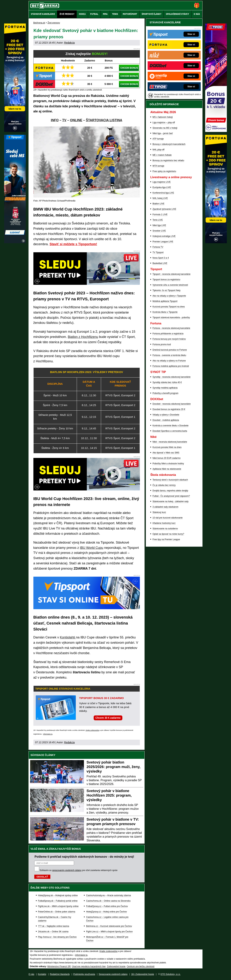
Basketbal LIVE (160, 263)
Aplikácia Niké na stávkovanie (167, 469)
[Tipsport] (15, 242)
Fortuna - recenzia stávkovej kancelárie (171, 328)
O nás (31, 974)
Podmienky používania (84, 974)
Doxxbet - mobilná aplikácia (166, 420)
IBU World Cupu (92, 548)
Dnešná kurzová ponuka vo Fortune (170, 350)
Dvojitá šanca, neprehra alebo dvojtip (170, 491)
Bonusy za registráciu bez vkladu (168, 160)
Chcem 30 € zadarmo (108, 718)
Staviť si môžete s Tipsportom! (73, 244)
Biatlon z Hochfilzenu (83, 337)
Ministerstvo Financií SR (59, 966)
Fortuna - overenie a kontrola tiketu (169, 355)
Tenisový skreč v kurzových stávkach (170, 480)
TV (64, 120)
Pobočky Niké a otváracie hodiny (168, 464)
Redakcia (69, 43)
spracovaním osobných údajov (67, 870)
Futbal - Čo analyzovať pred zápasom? (171, 496)
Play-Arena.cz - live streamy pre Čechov (57, 937)
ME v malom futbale (162, 155)
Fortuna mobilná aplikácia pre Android (171, 366)
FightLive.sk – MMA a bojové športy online (58, 906)
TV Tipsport (158, 252)
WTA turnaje (158, 166)
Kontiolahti (68, 637)
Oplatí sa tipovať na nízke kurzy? (168, 534)
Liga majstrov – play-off (164, 123)
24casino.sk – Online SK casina (53, 932)
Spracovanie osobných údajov (113, 974)
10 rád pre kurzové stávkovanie (168, 518)
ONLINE (76, 120)
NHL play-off (158, 150)
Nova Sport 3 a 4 (161, 258)
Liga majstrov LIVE (162, 182)
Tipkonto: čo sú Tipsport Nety (166, 290)
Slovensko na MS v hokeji (165, 128)
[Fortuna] (216, 242)
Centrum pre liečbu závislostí (141, 966)
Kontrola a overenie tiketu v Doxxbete (170, 426)
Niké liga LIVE (159, 225)
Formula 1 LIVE (160, 215)
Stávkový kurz (159, 512)
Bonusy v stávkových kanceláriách (169, 144)
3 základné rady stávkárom (165, 507)
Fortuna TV (158, 247)
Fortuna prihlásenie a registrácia (168, 334)
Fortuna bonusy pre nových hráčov (169, 339)
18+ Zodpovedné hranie (143, 974)
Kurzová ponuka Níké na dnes (167, 447)
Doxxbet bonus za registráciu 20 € (169, 409)
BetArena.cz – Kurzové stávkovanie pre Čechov (109, 926)
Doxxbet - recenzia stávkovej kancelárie (172, 404)
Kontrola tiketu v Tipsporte (165, 312)
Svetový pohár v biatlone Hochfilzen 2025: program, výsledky (109, 795)
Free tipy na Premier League (166, 539)
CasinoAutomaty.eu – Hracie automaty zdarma (108, 895)
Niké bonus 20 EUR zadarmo (166, 458)
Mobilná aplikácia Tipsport (165, 301)
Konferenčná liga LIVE (163, 193)
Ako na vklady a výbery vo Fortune (169, 361)
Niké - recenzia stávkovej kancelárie (170, 442)
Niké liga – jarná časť (163, 133)
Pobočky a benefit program (165, 393)
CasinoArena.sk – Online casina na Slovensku (108, 901)
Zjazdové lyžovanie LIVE (164, 209)
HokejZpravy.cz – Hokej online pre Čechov (106, 912)
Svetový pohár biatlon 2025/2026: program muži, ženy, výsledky (114, 767)
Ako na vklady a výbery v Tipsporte (169, 296)
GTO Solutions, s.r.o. (170, 974)
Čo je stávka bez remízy (164, 485)
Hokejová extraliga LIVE (164, 236)
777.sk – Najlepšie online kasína (54, 926)
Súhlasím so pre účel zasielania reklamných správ (79, 870)
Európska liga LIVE (162, 187)
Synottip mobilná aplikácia (165, 388)
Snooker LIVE (159, 231)
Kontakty (42, 974)
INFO (55, 120)
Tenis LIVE (158, 220)
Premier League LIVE (163, 242)
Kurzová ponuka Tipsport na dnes (169, 307)
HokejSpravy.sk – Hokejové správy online (58, 895)
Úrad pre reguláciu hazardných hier (89, 966)
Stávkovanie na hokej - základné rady (170, 501)
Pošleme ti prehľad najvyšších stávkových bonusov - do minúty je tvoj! (84, 857)
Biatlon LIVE (158, 204)
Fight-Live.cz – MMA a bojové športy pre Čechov (109, 932)
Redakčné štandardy (60, 974)
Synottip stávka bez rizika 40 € (167, 382)
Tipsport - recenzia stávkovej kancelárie (171, 274)
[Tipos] (216, 131)
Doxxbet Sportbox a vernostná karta (170, 431)
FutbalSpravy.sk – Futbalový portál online (58, 901)
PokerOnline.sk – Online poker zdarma (57, 912)
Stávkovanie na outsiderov (165, 529)
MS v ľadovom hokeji (163, 117)
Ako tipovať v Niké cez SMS (166, 453)
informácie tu (48, 734)
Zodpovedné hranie (116, 966)
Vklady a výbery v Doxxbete (166, 415)
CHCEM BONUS (129, 68)
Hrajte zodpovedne (92, 730)
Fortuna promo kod (162, 344)
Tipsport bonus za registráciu (166, 280)
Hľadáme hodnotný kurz (164, 523)
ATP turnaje (158, 139)
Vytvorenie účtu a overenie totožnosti (170, 285)
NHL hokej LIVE (160, 198)
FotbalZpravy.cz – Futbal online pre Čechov (107, 906)
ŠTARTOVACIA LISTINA (104, 120)
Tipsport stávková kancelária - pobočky (171, 318)
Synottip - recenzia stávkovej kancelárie (172, 377)
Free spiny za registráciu (164, 171)
